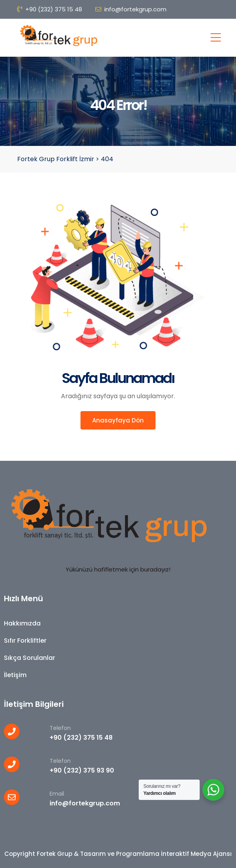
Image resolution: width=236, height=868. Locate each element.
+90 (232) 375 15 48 (50, 9)
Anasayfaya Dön (118, 420)
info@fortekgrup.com (131, 9)
